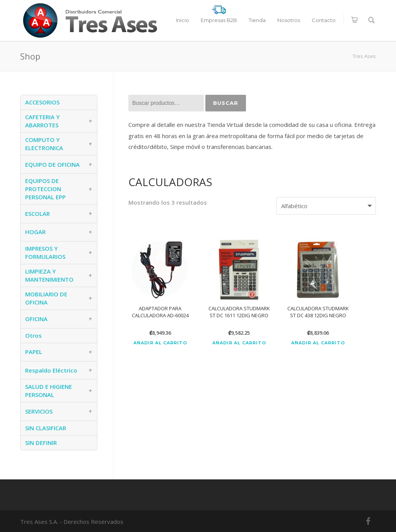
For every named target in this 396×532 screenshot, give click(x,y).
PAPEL (34, 352)
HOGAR (35, 232)
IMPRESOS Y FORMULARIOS (45, 252)
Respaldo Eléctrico (51, 370)
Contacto (324, 20)
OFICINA (36, 319)
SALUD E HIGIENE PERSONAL (49, 391)
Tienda (257, 20)
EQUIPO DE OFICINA (52, 164)
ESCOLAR (38, 214)
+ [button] (90, 121)
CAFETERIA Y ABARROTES (42, 121)
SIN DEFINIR (41, 443)
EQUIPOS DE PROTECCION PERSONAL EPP (45, 189)
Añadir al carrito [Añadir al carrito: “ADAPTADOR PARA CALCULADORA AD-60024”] (160, 343)
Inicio (183, 20)
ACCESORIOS (42, 102)
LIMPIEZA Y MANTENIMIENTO (49, 275)
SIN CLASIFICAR (46, 428)
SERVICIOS (39, 411)
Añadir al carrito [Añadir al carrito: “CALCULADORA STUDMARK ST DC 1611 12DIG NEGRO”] (239, 343)
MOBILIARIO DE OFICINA (46, 298)
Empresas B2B (219, 20)
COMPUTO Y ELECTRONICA (44, 144)
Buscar (226, 103)
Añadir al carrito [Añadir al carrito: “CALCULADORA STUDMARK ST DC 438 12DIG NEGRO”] (318, 343)
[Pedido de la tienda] (326, 206)
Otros (33, 335)
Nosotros (289, 20)
